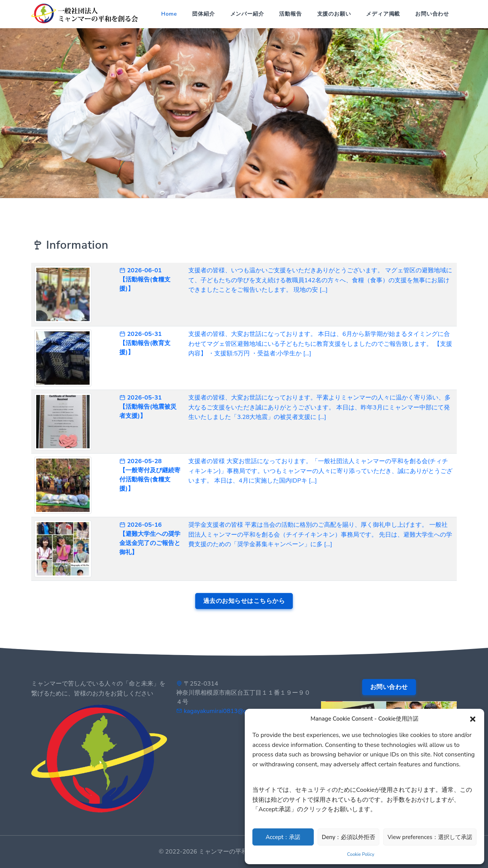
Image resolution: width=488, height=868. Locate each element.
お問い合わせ (432, 14)
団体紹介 (203, 14)
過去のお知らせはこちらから (244, 601)
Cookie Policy (360, 854)
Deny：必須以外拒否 (348, 837)
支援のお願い (334, 14)
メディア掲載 (383, 14)
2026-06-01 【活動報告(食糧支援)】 (145, 280)
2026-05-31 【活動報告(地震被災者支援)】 (148, 407)
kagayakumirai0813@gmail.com (228, 711)
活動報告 (290, 14)
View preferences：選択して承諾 (430, 837)
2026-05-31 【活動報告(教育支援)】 (145, 343)
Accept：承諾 (283, 837)
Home (169, 14)
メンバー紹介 (247, 14)
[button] (473, 719)
